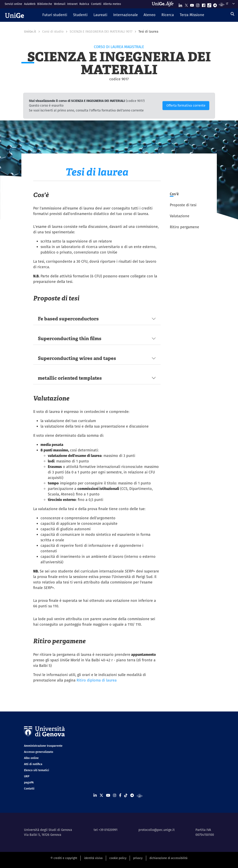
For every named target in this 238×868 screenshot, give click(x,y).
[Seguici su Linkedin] (180, 4)
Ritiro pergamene (184, 227)
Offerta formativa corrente (186, 105)
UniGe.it (30, 31)
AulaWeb (30, 4)
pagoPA (29, 782)
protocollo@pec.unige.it (157, 830)
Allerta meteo (112, 4)
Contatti (96, 4)
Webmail (60, 4)
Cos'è (174, 194)
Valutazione (180, 216)
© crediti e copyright (64, 858)
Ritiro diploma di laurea (97, 680)
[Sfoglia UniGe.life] (164, 4)
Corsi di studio (53, 31)
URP (27, 776)
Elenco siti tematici (37, 770)
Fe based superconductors (68, 319)
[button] (55, 15)
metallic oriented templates (70, 378)
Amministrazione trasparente (43, 746)
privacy (138, 858)
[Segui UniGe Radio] (222, 4)
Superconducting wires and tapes (77, 358)
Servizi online (13, 4)
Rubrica (84, 4)
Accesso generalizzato (39, 752)
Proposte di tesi (183, 205)
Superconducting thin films (70, 338)
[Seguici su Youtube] (192, 4)
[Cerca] (233, 14)
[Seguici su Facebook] (204, 4)
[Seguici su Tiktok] (209, 4)
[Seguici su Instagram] (198, 4)
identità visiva (93, 858)
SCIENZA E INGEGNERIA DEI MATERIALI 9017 (101, 31)
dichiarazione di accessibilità (168, 858)
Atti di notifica (33, 764)
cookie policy (118, 858)
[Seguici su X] (186, 4)
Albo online (31, 758)
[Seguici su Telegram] (215, 4)
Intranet (72, 4)
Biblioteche (45, 4)
